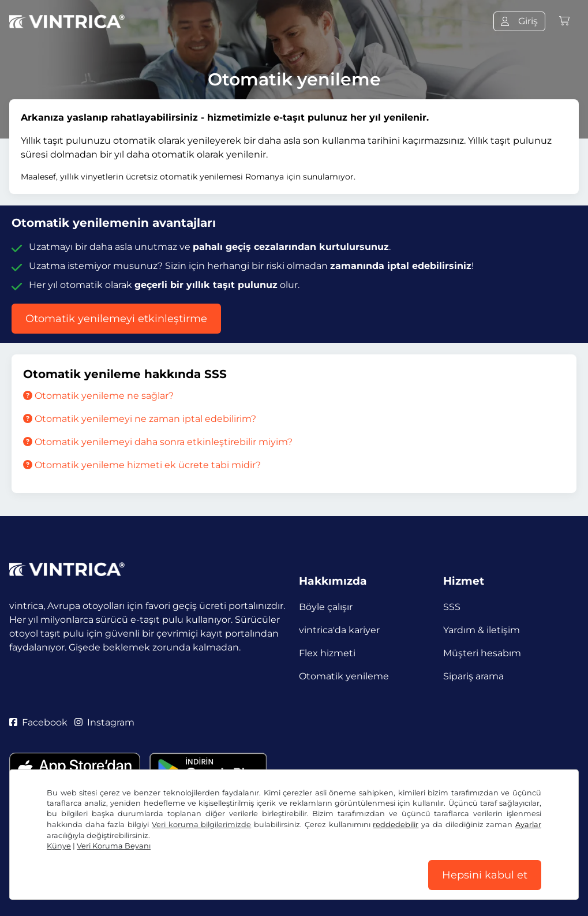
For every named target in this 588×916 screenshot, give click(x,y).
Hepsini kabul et (485, 875)
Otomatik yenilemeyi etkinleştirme (116, 319)
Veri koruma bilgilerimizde (201, 825)
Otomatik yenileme (344, 676)
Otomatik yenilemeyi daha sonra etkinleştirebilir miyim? (158, 442)
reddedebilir (396, 825)
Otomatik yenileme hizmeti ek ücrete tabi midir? (142, 465)
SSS (452, 607)
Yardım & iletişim (482, 630)
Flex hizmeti (327, 653)
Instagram (104, 722)
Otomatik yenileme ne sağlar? (98, 396)
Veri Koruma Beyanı (114, 846)
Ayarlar (528, 825)
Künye (59, 846)
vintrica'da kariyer (339, 630)
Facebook (38, 722)
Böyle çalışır (326, 607)
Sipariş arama (473, 676)
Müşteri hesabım (482, 653)
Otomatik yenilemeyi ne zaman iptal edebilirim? (140, 419)
